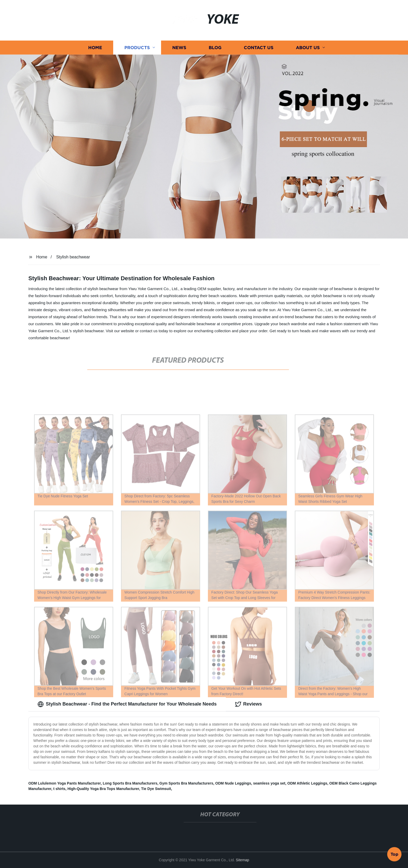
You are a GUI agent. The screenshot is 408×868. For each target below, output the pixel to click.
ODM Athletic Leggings (307, 783)
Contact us (259, 47)
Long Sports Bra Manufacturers (130, 783)
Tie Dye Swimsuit (156, 789)
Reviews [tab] (248, 704)
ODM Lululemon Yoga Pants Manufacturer (65, 783)
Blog (215, 47)
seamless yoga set (269, 783)
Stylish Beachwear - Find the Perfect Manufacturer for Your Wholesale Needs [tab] (127, 704)
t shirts (59, 789)
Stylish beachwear (73, 257)
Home (95, 47)
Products (137, 47)
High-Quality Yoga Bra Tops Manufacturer (103, 789)
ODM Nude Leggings (233, 783)
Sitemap (242, 860)
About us (308, 47)
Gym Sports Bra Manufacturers (186, 783)
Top (394, 854)
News (179, 47)
